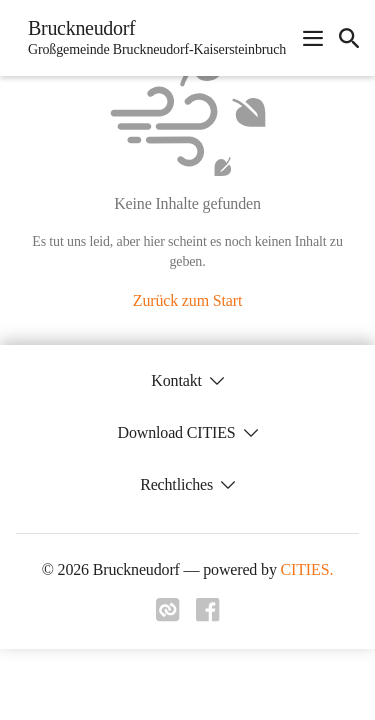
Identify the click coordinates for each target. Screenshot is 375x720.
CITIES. (307, 569)
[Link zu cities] (168, 616)
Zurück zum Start (187, 300)
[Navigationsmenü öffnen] (313, 38)
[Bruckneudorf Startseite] (151, 38)
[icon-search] (349, 38)
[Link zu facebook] (208, 616)
